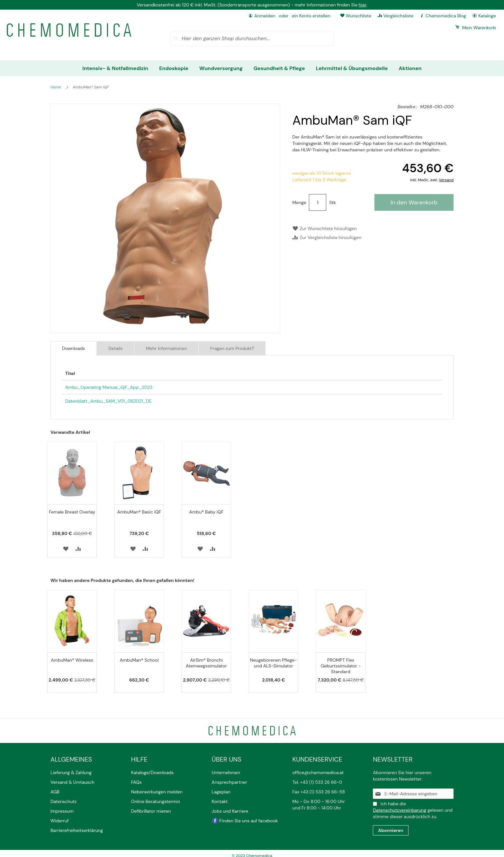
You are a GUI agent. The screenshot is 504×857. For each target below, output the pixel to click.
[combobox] (252, 39)
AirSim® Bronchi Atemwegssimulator (206, 663)
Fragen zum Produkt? (232, 348)
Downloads (73, 348)
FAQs (136, 782)
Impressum (62, 811)
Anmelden (265, 16)
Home (56, 87)
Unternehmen (226, 772)
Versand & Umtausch (72, 782)
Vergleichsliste (398, 16)
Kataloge (487, 16)
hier (363, 5)
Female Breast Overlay (72, 512)
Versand (446, 180)
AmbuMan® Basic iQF (139, 512)
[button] (66, 549)
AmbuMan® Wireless (72, 660)
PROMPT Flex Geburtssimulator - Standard (341, 666)
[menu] (252, 68)
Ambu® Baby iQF (207, 512)
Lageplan (221, 792)
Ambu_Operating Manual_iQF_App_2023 (109, 387)
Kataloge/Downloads (153, 772)
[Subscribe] (391, 830)
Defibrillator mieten (151, 811)
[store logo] (69, 30)
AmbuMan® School (139, 660)
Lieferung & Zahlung (71, 772)
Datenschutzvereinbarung (400, 810)
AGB (55, 792)
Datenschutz (63, 801)
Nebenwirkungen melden (157, 792)
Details (115, 348)
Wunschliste (359, 16)
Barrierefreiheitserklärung (77, 830)
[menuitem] (115, 68)
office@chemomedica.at (318, 772)
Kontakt (220, 801)
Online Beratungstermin (156, 801)
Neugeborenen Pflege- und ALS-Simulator (274, 663)
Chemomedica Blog (446, 16)
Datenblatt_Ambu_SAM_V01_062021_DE (108, 401)
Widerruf (60, 821)
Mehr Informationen (166, 348)
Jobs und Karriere (230, 811)
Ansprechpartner (230, 782)
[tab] (73, 348)
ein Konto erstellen (311, 16)
